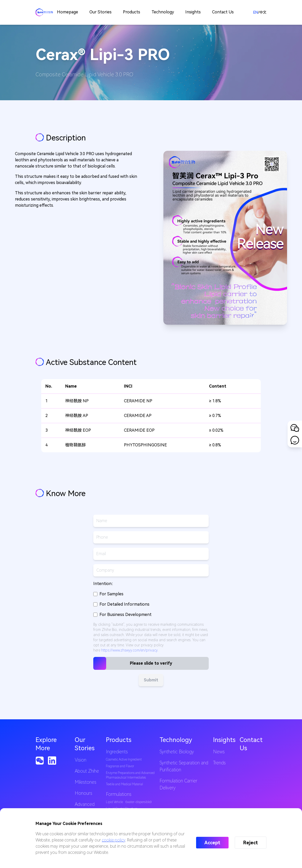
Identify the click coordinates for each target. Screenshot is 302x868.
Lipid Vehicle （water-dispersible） (130, 802)
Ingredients (117, 752)
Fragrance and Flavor (120, 766)
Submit (151, 680)
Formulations (119, 794)
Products (132, 12)
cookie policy (114, 840)
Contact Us (223, 12)
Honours (83, 793)
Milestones (86, 782)
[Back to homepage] (44, 12)
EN (256, 12)
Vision (81, 760)
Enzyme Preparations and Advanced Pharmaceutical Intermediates (130, 775)
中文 (263, 12)
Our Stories (100, 12)
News (219, 752)
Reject (251, 843)
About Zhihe (87, 771)
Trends (219, 763)
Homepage (68, 12)
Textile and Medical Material (124, 784)
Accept (212, 843)
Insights (193, 12)
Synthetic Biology (177, 752)
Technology (163, 12)
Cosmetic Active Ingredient (124, 760)
